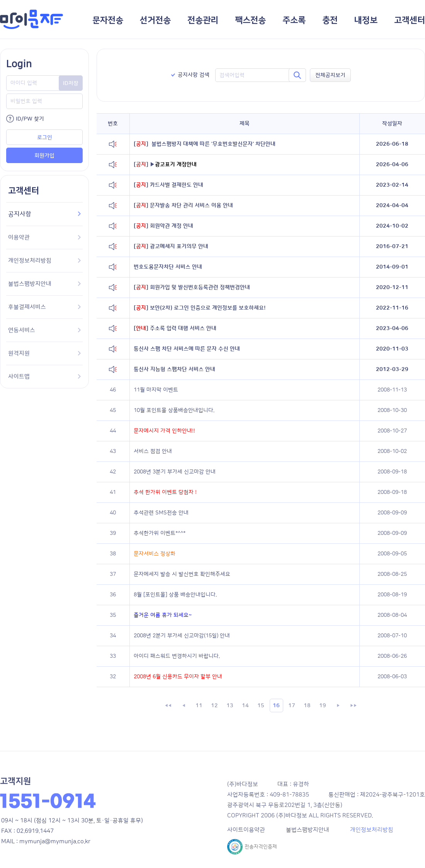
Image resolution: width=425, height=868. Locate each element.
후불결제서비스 (44, 307)
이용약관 (44, 237)
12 (214, 706)
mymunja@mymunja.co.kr (55, 842)
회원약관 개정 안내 (163, 226)
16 (276, 706)
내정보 (366, 20)
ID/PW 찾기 (30, 119)
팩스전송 (250, 20)
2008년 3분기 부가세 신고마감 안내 (175, 472)
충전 (330, 20)
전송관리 (203, 20)
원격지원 (44, 353)
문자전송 (108, 20)
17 (292, 706)
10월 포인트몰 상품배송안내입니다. (174, 410)
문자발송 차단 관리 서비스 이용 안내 (183, 206)
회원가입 (44, 156)
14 (245, 706)
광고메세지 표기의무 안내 (171, 247)
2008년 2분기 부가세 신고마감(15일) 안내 (182, 636)
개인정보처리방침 (44, 261)
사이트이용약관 (246, 830)
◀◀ (168, 706)
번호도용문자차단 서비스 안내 (168, 267)
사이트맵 (44, 377)
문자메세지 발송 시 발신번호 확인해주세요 (182, 574)
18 (307, 706)
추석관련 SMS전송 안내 (161, 513)
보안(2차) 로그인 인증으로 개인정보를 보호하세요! (200, 308)
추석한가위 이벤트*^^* (160, 533)
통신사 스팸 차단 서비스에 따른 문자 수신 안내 (187, 349)
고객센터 (410, 20)
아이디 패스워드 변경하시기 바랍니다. (177, 656)
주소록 (294, 20)
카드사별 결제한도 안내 (168, 185)
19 (323, 706)
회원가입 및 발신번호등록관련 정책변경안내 (192, 288)
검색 (297, 75)
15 (261, 706)
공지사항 (44, 214)
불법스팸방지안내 (44, 284)
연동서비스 (44, 330)
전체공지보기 (330, 75)
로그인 (45, 138)
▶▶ (354, 706)
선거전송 (155, 20)
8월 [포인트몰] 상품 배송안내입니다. (175, 595)
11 (199, 706)
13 (230, 706)
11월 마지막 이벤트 (156, 390)
